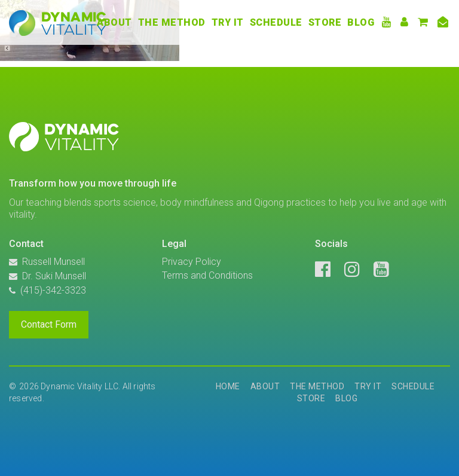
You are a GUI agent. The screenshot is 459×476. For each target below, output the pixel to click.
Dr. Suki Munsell (54, 276)
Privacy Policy (192, 262)
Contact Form (49, 324)
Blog (361, 22)
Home (228, 386)
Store (325, 22)
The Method (172, 22)
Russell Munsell (53, 262)
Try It (228, 22)
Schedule (276, 22)
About (114, 22)
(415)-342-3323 (53, 290)
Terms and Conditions (207, 275)
